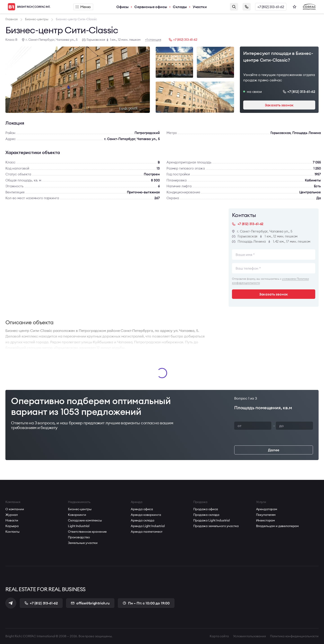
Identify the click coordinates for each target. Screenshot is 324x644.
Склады (180, 7)
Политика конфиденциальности (294, 636)
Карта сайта (219, 636)
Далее (273, 450)
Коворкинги (77, 515)
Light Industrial (79, 526)
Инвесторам (266, 520)
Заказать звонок (247, 7)
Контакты (12, 532)
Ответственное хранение (87, 532)
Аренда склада (143, 520)
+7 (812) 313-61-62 (271, 7)
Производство (79, 537)
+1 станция (153, 40)
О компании (15, 509)
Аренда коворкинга (146, 515)
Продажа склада (206, 515)
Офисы (123, 7)
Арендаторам (267, 509)
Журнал (12, 515)
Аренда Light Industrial (148, 526)
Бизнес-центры (80, 509)
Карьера (12, 526)
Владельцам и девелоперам (278, 526)
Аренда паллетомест (147, 532)
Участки (200, 7)
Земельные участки (83, 543)
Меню (83, 7)
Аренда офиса (142, 509)
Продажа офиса (206, 509)
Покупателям (266, 515)
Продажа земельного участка (216, 526)
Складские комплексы (85, 520)
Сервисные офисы (151, 7)
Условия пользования (249, 636)
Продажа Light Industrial (211, 520)
